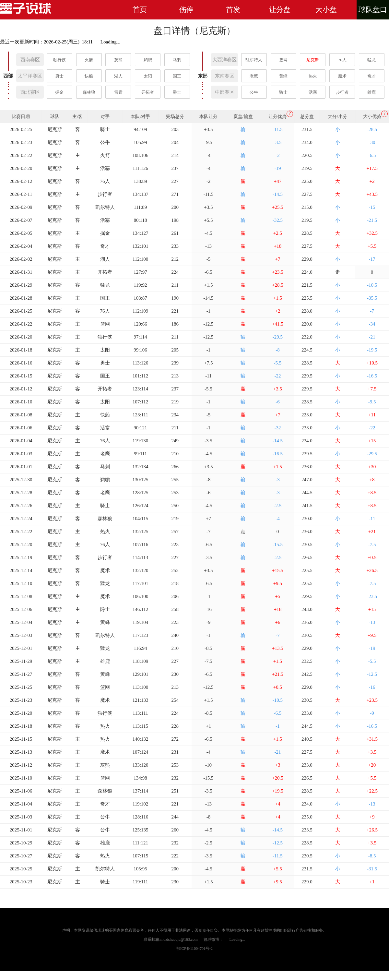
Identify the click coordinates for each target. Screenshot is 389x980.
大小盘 (326, 10)
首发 (233, 10)
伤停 (186, 10)
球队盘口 (373, 10)
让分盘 (280, 10)
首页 (140, 10)
